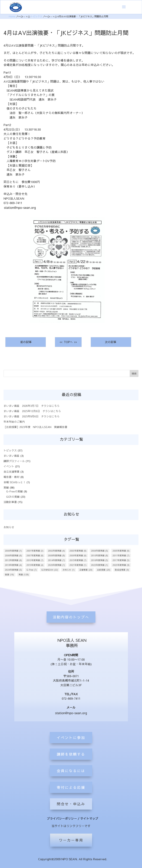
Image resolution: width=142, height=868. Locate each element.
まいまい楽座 (11, 456)
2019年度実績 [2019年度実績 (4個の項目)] (35, 565)
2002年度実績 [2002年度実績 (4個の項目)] (56, 551)
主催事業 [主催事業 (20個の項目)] (86, 570)
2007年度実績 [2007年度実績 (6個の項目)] (35, 555)
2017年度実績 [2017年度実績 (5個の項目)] (121, 560)
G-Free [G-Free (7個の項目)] (32, 570)
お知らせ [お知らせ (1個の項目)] (69, 570)
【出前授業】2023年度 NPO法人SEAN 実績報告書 (35, 427)
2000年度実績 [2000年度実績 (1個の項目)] (13, 551)
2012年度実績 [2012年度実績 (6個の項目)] (13, 560)
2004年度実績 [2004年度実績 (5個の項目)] (99, 551)
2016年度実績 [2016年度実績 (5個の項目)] (99, 560)
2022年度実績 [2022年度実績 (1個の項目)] (99, 565)
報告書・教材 (11, 477)
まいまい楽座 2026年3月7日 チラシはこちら (32, 406)
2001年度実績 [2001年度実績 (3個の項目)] (35, 551)
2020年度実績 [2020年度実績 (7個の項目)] (56, 565)
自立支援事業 (11, 472)
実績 (6, 487)
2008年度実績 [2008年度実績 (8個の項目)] (56, 555)
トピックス (10, 450)
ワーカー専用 (71, 840)
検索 (134, 373)
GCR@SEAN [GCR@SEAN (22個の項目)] (50, 570)
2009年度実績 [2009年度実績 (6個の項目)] (78, 555)
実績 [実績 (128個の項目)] (24, 574)
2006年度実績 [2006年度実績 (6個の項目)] (13, 555)
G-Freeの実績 (14, 491)
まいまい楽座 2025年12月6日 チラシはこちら (32, 411)
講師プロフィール (14, 461)
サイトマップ (89, 818)
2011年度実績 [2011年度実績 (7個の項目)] (121, 555)
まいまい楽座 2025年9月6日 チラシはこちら (32, 416)
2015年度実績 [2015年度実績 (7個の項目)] (78, 560)
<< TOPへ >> (68, 342)
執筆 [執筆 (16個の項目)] (9, 574)
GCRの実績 (13, 497)
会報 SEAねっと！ (15, 482)
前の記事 (25, 342)
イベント (9, 466)
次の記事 (111, 342)
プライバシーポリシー (62, 818)
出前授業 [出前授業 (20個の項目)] (104, 570)
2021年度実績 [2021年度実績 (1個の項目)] (78, 565)
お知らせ (9, 527)
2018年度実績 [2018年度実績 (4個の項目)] (13, 565)
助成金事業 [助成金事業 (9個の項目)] (122, 570)
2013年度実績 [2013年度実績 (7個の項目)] (35, 560)
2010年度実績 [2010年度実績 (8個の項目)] (99, 555)
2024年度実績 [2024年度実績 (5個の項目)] (13, 570)
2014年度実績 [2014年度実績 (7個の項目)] (56, 560)
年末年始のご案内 (14, 422)
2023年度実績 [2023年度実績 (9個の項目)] (121, 565)
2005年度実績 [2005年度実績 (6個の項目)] (121, 551)
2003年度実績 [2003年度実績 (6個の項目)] (78, 551)
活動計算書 (10, 502)
